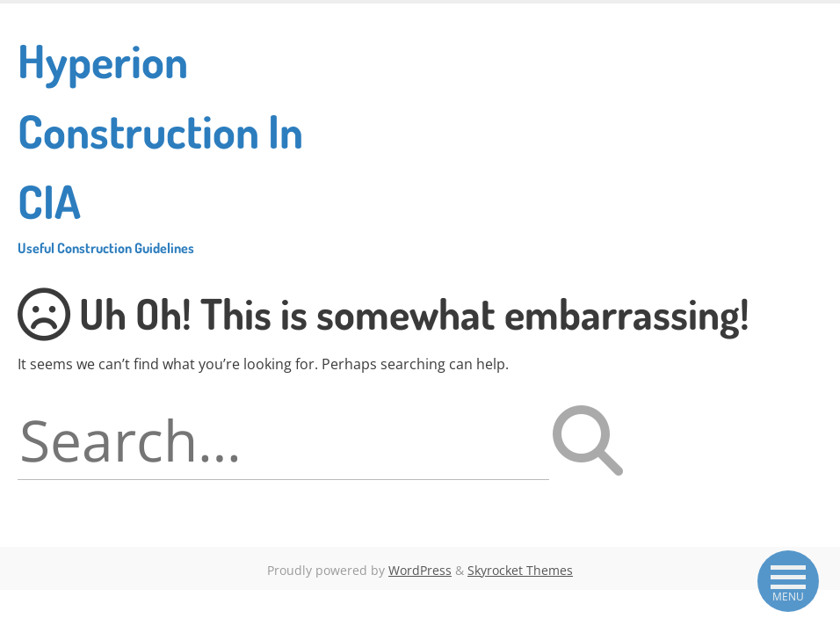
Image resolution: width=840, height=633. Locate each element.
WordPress (420, 570)
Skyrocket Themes (520, 570)
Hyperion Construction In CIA (173, 144)
